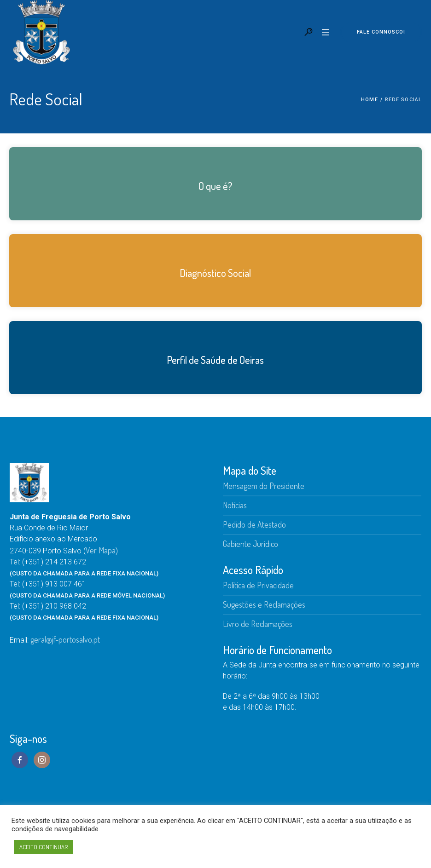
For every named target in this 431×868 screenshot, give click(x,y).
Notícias (235, 505)
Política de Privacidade (258, 585)
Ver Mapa (101, 550)
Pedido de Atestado (254, 524)
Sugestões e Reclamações (264, 604)
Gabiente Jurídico (250, 544)
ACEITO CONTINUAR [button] (44, 847)
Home (369, 100)
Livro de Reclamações (258, 624)
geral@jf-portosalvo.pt (65, 639)
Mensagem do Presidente (264, 486)
